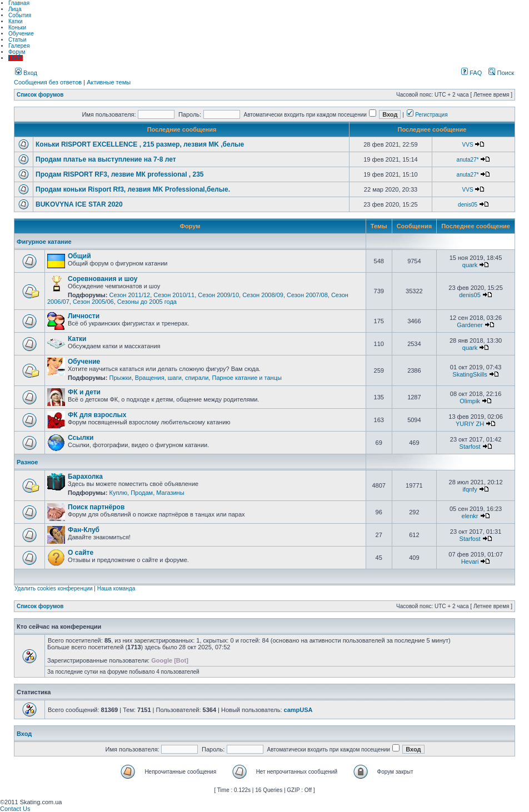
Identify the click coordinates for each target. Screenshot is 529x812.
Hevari (470, 562)
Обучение (21, 34)
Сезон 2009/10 (218, 295)
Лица (15, 9)
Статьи (17, 40)
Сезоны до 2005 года (147, 302)
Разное (27, 462)
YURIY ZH (470, 424)
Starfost (470, 447)
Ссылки (81, 438)
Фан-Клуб (84, 530)
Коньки (17, 27)
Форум (17, 52)
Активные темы (109, 82)
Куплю (118, 493)
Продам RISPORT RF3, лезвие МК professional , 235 (120, 174)
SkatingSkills (470, 374)
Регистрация (427, 115)
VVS (468, 145)
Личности (84, 316)
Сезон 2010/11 (174, 295)
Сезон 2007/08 (307, 295)
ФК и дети (84, 392)
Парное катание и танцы (246, 378)
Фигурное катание (44, 242)
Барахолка (85, 477)
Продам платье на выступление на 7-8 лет (106, 159)
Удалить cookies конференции (54, 588)
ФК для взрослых (97, 415)
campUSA (298, 710)
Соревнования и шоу (103, 279)
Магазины (170, 493)
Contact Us (15, 809)
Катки (16, 21)
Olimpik (470, 401)
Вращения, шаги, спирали (172, 378)
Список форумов (40, 95)
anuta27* (468, 160)
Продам (142, 493)
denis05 (468, 205)
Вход (26, 73)
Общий (79, 256)
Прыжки (120, 378)
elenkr (470, 516)
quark (470, 265)
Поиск (501, 73)
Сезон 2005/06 (93, 302)
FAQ (471, 73)
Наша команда (116, 588)
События (20, 15)
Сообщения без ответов (48, 82)
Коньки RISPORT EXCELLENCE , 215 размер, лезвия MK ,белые (140, 144)
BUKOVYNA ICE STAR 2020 (79, 204)
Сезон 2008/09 (263, 295)
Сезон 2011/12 (129, 295)
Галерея (19, 46)
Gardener (470, 325)
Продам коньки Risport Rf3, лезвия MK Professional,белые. (133, 189)
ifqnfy (470, 489)
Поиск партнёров (96, 507)
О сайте (81, 553)
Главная (19, 3)
